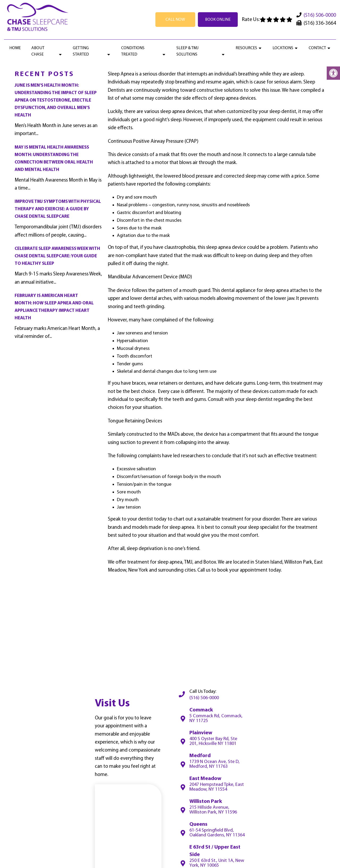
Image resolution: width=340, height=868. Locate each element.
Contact (317, 48)
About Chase (38, 51)
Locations (283, 48)
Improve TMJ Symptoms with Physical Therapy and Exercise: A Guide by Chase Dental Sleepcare (58, 209)
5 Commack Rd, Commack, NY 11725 (216, 719)
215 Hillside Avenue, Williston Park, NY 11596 (213, 810)
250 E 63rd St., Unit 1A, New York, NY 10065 (217, 863)
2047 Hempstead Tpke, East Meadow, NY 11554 (217, 787)
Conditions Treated (133, 51)
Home (15, 48)
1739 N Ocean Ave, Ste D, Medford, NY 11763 (214, 764)
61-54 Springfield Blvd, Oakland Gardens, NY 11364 (217, 833)
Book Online (218, 20)
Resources (246, 48)
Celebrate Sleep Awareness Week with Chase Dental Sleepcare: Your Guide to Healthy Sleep (57, 256)
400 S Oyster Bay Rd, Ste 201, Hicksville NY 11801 (213, 741)
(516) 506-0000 (320, 16)
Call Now (175, 20)
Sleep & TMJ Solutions (187, 51)
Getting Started (81, 51)
